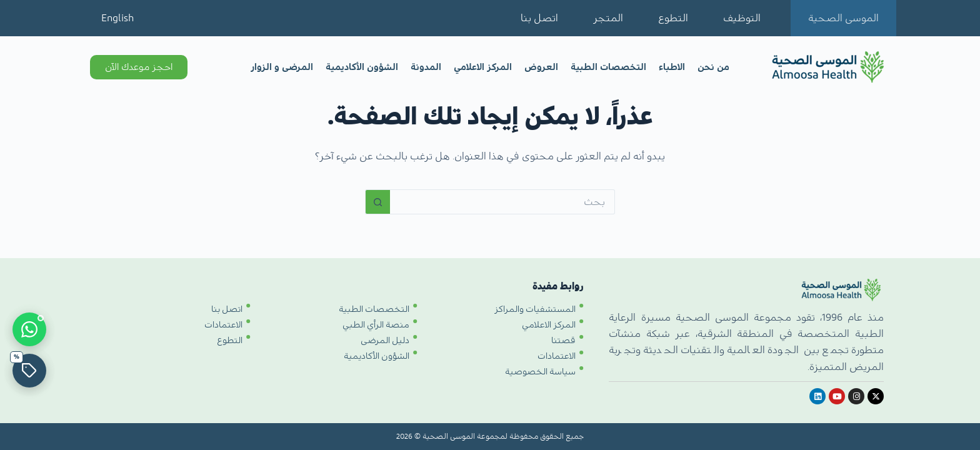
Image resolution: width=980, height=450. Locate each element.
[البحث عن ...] (502, 202)
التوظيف (742, 18)
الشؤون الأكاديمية (362, 67)
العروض (541, 67)
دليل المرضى (385, 341)
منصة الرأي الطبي (376, 325)
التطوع (673, 18)
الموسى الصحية (843, 18)
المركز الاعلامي (483, 67)
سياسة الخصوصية (540, 372)
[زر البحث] (377, 202)
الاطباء (672, 67)
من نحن (713, 67)
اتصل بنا (539, 18)
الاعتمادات (557, 356)
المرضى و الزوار (282, 67)
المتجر (608, 18)
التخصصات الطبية (608, 67)
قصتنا (563, 341)
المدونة (426, 67)
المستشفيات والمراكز (535, 309)
